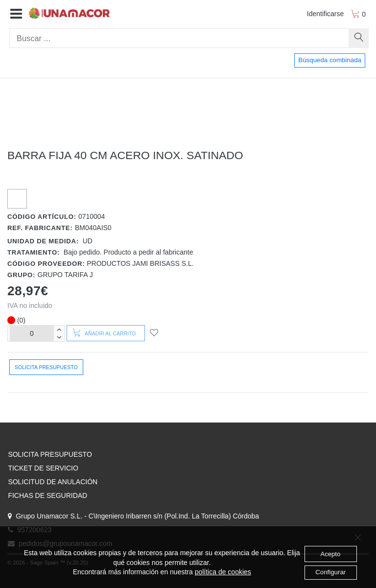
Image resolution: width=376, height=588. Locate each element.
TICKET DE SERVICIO (43, 468)
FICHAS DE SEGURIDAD (47, 495)
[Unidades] (32, 333)
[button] (16, 14)
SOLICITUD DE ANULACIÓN (53, 482)
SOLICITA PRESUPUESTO (50, 454)
